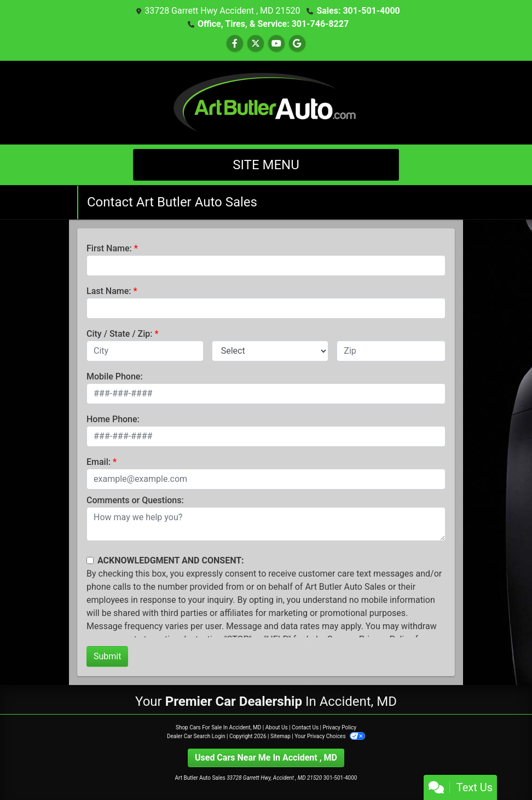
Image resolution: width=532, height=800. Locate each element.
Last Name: (109, 291)
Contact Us (305, 727)
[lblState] (270, 351)
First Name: (109, 248)
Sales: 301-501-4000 (358, 11)
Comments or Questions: (135, 500)
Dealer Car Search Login (196, 736)
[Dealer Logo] (266, 102)
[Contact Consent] (90, 560)
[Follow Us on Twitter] (256, 44)
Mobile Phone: (115, 376)
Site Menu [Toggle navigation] (266, 165)
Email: (99, 462)
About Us (277, 727)
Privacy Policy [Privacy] (339, 727)
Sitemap (281, 736)
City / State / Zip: (120, 334)
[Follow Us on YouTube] (276, 44)
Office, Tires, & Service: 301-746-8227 (273, 24)
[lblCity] (145, 351)
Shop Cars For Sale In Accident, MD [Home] (218, 727)
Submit (107, 656)
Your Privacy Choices (330, 736)
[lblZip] (391, 351)
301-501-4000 (340, 778)
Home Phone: (113, 419)
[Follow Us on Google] (297, 44)
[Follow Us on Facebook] (235, 44)
